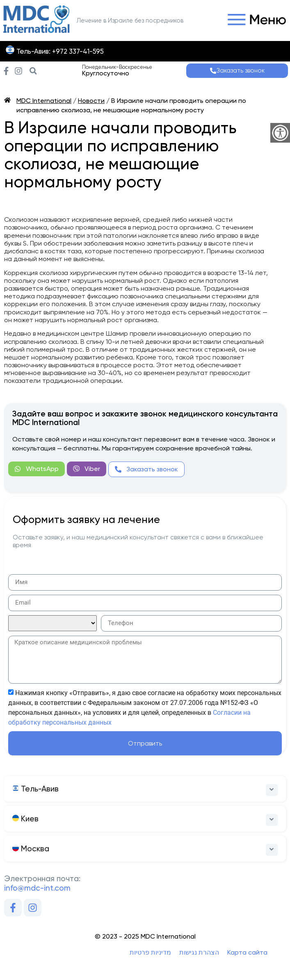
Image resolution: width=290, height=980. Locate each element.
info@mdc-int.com (37, 888)
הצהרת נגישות (199, 952)
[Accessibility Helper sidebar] (280, 133)
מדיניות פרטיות (150, 952)
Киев (25, 819)
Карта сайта (247, 952)
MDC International (44, 101)
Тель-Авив (35, 789)
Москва (31, 849)
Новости (91, 101)
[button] (255, 20)
